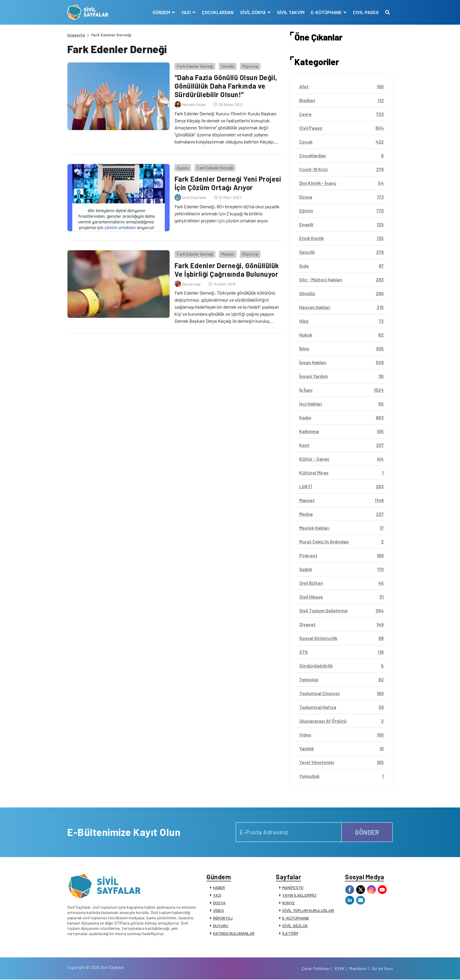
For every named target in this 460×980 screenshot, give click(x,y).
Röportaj (250, 66)
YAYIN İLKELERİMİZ (299, 895)
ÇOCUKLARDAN (217, 12)
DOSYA (219, 903)
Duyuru (182, 167)
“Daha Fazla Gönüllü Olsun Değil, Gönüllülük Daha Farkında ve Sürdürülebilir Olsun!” (226, 86)
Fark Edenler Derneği (195, 66)
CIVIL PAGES (366, 12)
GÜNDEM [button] (161, 12)
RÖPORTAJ (223, 918)
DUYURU (221, 926)
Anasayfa (76, 35)
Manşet (227, 254)
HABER (219, 887)
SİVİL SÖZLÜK (295, 926)
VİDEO (218, 910)
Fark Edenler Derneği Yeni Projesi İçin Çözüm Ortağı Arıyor (228, 183)
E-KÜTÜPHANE (296, 918)
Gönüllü (227, 66)
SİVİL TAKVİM (290, 12)
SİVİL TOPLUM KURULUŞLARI (308, 910)
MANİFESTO (293, 887)
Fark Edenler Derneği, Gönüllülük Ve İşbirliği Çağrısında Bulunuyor (227, 269)
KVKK (340, 969)
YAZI (217, 895)
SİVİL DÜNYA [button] (253, 12)
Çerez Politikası (316, 969)
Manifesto (358, 969)
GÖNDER (367, 832)
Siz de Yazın (382, 969)
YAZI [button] (186, 12)
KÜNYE (289, 903)
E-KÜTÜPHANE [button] (327, 12)
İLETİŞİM (290, 933)
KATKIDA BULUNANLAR (234, 933)
